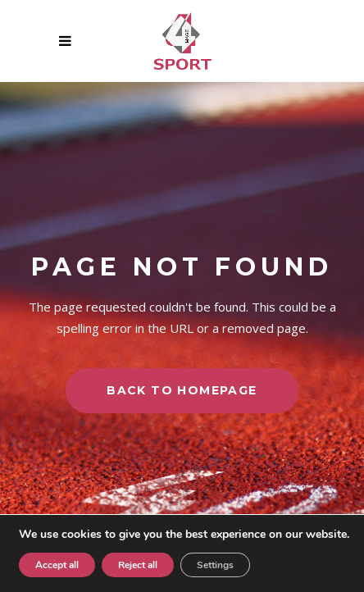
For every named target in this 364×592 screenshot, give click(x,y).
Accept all (57, 565)
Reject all (138, 565)
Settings (215, 565)
